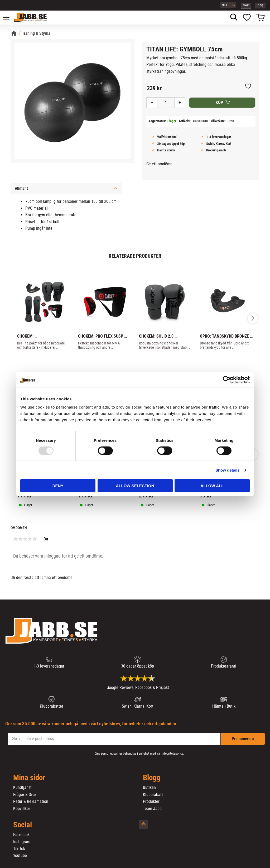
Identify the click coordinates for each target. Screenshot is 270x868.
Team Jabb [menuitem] (152, 809)
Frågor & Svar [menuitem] (25, 795)
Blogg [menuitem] (152, 778)
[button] (9, 17)
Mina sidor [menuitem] (29, 778)
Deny (58, 486)
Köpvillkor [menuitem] (22, 809)
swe (246, 5)
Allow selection (135, 486)
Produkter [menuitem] (151, 802)
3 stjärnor (25, 539)
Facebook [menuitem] (21, 835)
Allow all (212, 486)
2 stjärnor (20, 539)
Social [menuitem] (23, 825)
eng (260, 5)
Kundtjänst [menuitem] (22, 788)
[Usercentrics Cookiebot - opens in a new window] (227, 380)
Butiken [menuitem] (149, 788)
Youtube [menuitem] (20, 856)
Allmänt (21, 188)
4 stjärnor (30, 539)
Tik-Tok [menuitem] (19, 849)
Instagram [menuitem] (22, 842)
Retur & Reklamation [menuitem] (31, 802)
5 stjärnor (35, 539)
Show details (228, 470)
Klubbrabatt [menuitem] (153, 795)
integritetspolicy (172, 753)
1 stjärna (16, 539)
